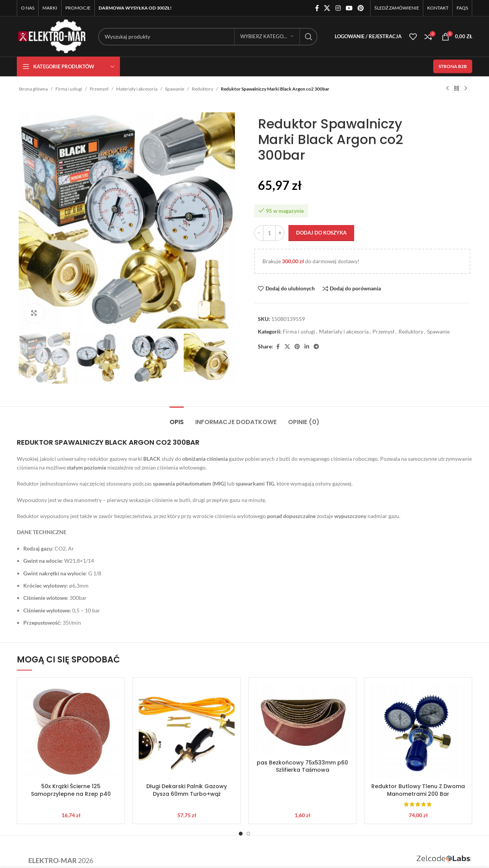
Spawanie (175, 89)
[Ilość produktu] (269, 233)
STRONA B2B (453, 66)
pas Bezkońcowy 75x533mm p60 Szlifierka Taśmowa (302, 766)
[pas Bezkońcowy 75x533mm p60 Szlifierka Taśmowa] (302, 719)
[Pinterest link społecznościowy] (361, 8)
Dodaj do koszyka (321, 233)
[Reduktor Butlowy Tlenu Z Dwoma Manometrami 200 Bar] (418, 731)
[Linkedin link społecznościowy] (307, 347)
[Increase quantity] (280, 233)
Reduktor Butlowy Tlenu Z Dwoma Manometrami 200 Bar (418, 790)
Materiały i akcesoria (137, 89)
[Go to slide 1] (241, 834)
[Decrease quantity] (259, 233)
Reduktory (202, 89)
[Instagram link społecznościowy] (338, 8)
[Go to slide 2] (248, 834)
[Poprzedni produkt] (447, 89)
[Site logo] (52, 36)
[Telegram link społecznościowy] (316, 347)
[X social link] (327, 8)
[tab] (177, 418)
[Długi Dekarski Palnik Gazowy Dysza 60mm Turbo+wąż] (187, 731)
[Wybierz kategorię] (267, 37)
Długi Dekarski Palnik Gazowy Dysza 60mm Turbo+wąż (187, 790)
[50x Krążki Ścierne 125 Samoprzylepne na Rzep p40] (71, 731)
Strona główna (33, 89)
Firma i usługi (69, 89)
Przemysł (99, 89)
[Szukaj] (208, 37)
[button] (28, 358)
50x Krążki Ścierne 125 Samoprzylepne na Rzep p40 (71, 790)
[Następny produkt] (466, 89)
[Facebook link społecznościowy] (317, 8)
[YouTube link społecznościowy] (349, 8)
